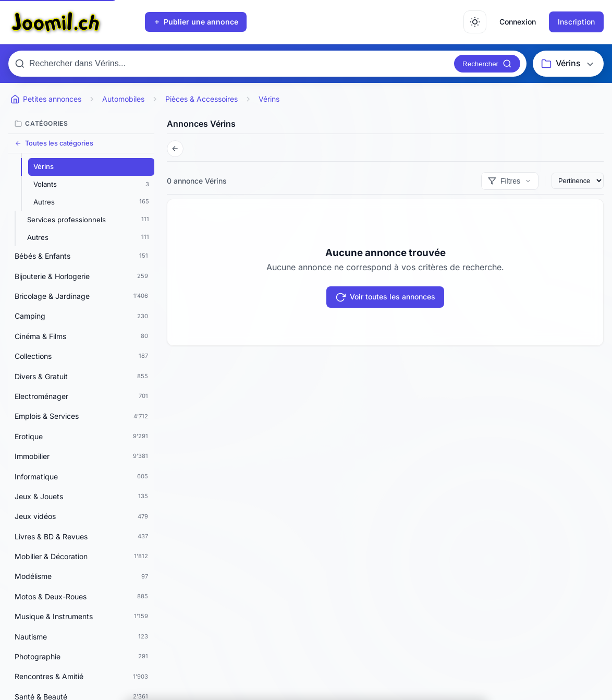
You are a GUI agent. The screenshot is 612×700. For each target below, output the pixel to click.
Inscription (576, 22)
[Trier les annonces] (578, 181)
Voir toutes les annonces (385, 297)
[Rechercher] (487, 64)
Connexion (518, 22)
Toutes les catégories (54, 143)
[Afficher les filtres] (510, 181)
